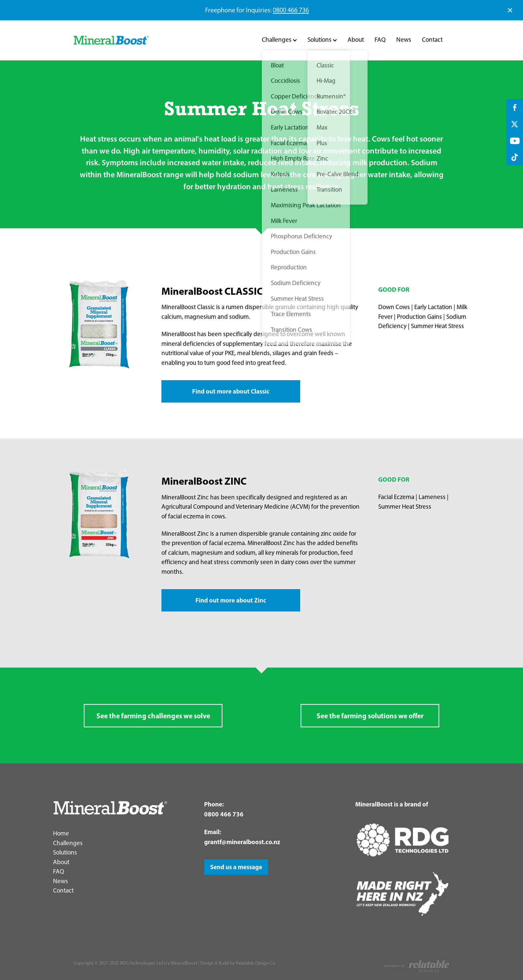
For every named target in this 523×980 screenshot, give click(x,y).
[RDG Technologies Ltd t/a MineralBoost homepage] (111, 40)
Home (61, 833)
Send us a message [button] (236, 867)
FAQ (380, 40)
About (356, 40)
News (404, 40)
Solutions (322, 40)
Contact (432, 40)
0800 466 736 (291, 10)
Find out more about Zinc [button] (231, 600)
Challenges (279, 40)
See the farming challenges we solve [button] (153, 716)
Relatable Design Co (255, 963)
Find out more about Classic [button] (231, 391)
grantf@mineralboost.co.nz (242, 842)
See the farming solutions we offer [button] (370, 716)
